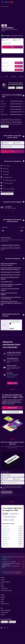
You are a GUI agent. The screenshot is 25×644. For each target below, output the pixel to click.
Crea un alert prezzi (11, 376)
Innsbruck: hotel (6, 528)
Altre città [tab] (5, 514)
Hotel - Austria (18, 572)
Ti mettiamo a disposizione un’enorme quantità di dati (13, 564)
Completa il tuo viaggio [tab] (8, 520)
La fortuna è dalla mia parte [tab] (9, 517)
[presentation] (19, 88)
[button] (2, 2)
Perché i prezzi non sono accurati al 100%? (13, 567)
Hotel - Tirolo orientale (9, 573)
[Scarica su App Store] (12, 622)
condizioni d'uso (15, 495)
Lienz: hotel (5, 543)
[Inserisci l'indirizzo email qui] (14, 483)
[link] (13, 383)
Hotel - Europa (11, 572)
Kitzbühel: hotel (6, 540)
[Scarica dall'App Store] (19, 88)
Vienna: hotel (5, 526)
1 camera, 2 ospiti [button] (7, 44)
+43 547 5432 (5, 34)
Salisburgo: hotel (6, 530)
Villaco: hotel (5, 532)
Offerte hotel (5, 572)
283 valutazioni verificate (17, 36)
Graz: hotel (5, 536)
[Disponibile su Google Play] (11, 88)
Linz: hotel (5, 541)
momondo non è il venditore (13, 562)
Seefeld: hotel (5, 534)
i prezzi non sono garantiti (7, 558)
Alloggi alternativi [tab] (14, 514)
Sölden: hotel (5, 545)
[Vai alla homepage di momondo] (9, 2)
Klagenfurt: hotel (6, 538)
